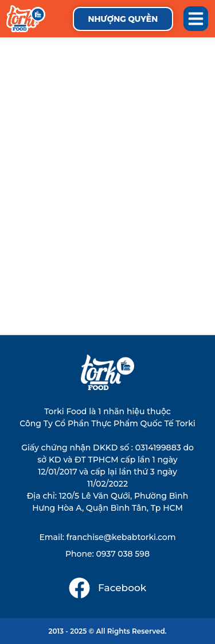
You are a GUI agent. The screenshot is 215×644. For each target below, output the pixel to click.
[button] (196, 19)
